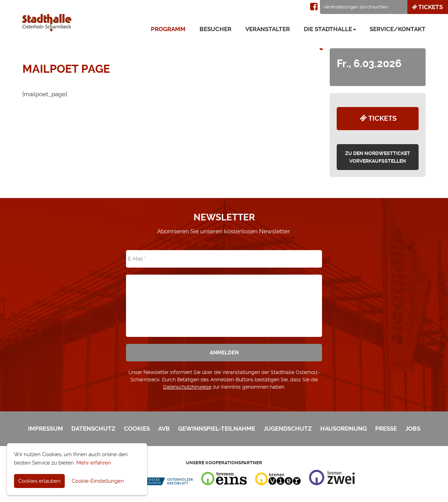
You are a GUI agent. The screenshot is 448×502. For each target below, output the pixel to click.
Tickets (427, 7)
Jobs (413, 429)
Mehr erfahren (94, 463)
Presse (386, 429)
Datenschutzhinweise (187, 387)
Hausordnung (344, 429)
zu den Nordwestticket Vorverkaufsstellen (378, 157)
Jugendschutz (288, 429)
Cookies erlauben (39, 481)
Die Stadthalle (328, 29)
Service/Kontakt (398, 29)
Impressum (45, 429)
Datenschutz (93, 429)
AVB (164, 429)
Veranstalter (268, 29)
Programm (168, 29)
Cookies (137, 429)
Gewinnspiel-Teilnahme (217, 429)
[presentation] (224, 301)
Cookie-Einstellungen (98, 481)
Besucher (215, 29)
